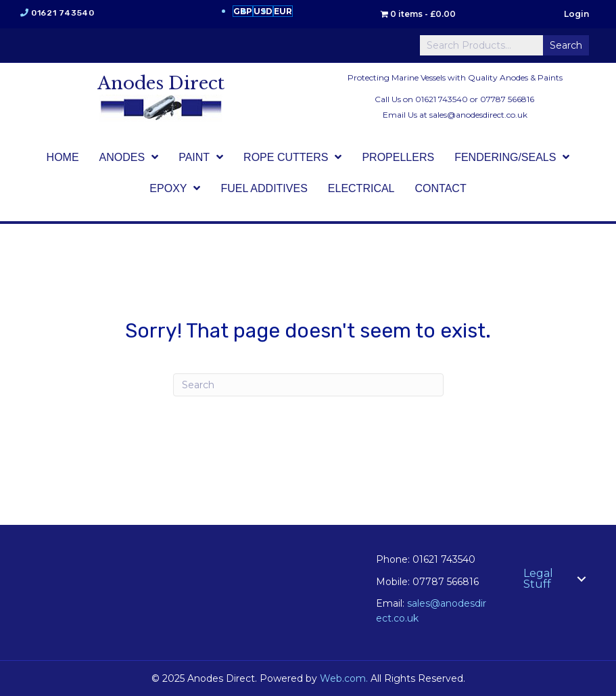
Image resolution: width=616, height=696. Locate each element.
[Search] (308, 385)
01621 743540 (63, 13)
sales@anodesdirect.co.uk (478, 115)
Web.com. (344, 678)
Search (566, 45)
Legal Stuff (538, 579)
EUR (283, 11)
